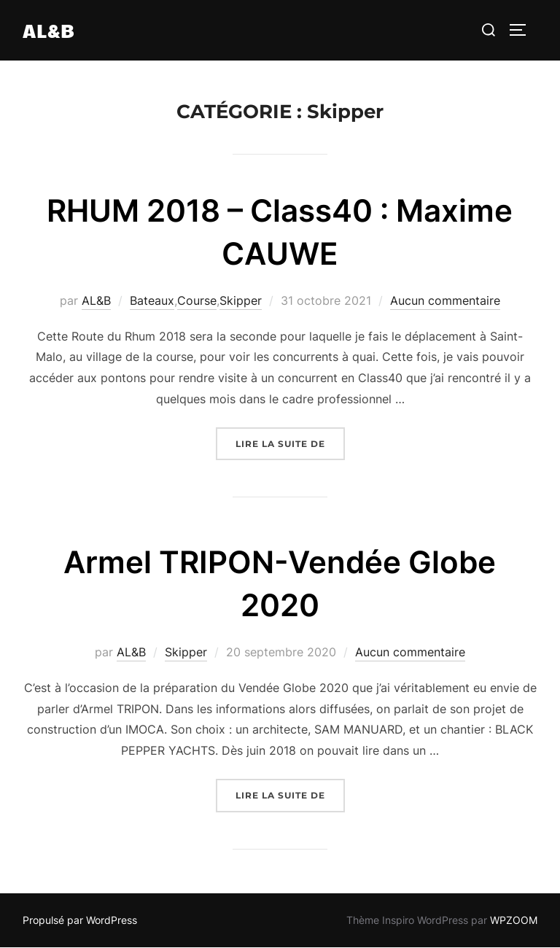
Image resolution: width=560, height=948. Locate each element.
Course (197, 300)
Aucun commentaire (445, 300)
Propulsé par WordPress (80, 920)
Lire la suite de (290, 442)
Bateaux (152, 300)
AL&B (49, 30)
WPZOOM (514, 920)
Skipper (241, 300)
